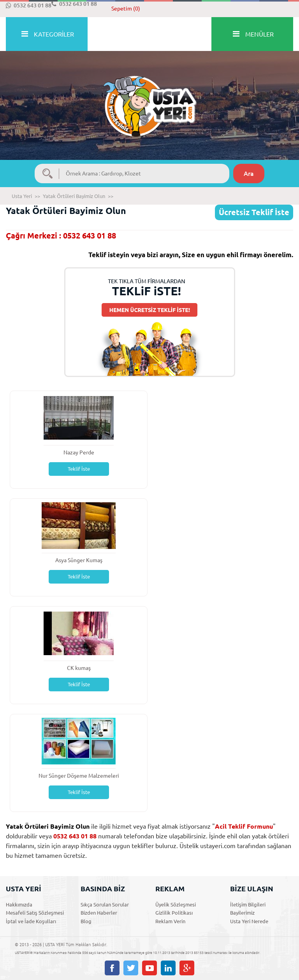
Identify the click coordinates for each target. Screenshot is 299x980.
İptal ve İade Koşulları (31, 921)
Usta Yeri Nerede (249, 921)
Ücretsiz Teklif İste (254, 212)
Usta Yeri (22, 196)
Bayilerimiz (242, 913)
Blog (86, 921)
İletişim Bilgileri (248, 905)
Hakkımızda (19, 905)
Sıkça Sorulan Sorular (105, 905)
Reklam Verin (170, 921)
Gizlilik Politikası (174, 913)
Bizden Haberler (99, 913)
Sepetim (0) (126, 9)
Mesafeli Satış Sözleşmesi (35, 913)
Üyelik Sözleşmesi (176, 905)
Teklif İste (79, 469)
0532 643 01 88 (29, 5)
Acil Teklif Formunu (244, 826)
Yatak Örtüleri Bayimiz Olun (74, 196)
